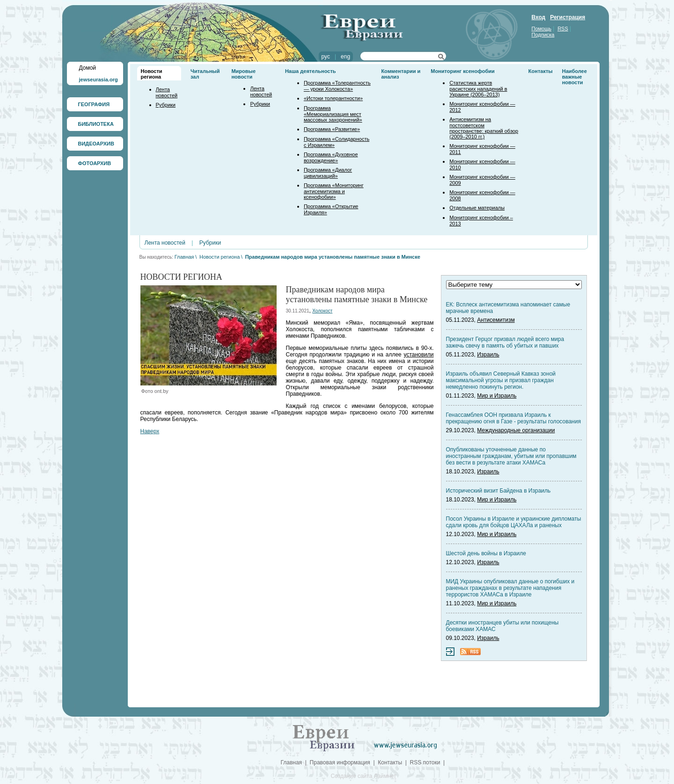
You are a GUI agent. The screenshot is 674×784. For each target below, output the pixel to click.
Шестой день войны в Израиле (486, 553)
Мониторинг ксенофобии (463, 71)
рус (326, 57)
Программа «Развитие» (332, 129)
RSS (563, 29)
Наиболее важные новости (575, 77)
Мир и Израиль (497, 396)
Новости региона (152, 74)
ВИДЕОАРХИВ (96, 144)
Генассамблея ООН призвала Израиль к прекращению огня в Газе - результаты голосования (513, 418)
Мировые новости (243, 74)
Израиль (488, 355)
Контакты (541, 71)
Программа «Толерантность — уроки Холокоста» (337, 86)
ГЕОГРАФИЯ (94, 104)
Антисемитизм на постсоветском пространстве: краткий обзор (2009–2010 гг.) (484, 128)
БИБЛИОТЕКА (96, 124)
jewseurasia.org (99, 80)
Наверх (150, 431)
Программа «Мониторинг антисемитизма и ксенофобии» (334, 191)
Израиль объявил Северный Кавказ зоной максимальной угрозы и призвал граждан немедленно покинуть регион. (501, 380)
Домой (88, 68)
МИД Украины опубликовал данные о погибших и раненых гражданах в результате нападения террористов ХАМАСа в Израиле (510, 588)
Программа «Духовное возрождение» (331, 157)
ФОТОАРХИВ (95, 163)
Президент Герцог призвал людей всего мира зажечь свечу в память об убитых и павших (505, 342)
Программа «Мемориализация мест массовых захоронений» (333, 114)
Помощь (542, 29)
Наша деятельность (311, 71)
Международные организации (516, 430)
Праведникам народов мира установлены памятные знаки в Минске (333, 257)
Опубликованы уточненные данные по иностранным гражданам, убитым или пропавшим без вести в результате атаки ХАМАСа (511, 456)
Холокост (322, 311)
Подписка (543, 35)
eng (345, 57)
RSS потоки (425, 762)
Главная (184, 257)
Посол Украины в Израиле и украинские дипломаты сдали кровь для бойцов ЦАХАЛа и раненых (514, 522)
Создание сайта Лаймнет (363, 776)
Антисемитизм (496, 320)
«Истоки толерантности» (333, 98)
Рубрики (166, 105)
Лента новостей (167, 92)
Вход (539, 17)
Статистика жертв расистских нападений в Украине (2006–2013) (478, 89)
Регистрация (568, 17)
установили (419, 355)
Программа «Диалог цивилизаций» (328, 173)
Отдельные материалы (477, 208)
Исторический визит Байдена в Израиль (498, 491)
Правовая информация (340, 762)
